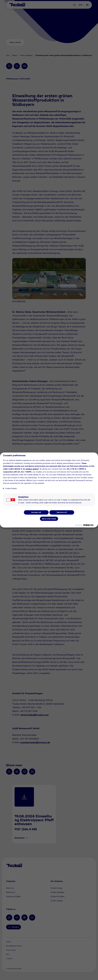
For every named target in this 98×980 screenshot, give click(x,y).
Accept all (36, 512)
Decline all (62, 512)
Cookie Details (11, 488)
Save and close (49, 519)
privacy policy (32, 469)
